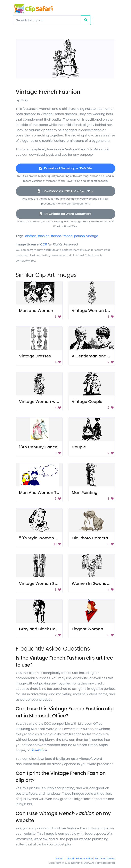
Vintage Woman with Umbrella (49, 402)
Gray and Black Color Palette (47, 629)
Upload (69, 858)
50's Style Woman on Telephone (50, 538)
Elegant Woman (88, 629)
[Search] (47, 20)
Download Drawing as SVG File (65, 168)
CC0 (44, 244)
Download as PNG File (65, 191)
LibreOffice (39, 750)
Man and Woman (36, 311)
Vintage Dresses (35, 356)
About (59, 858)
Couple (79, 447)
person (79, 236)
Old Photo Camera (90, 538)
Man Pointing (85, 493)
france (56, 236)
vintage (92, 236)
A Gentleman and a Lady (96, 356)
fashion (44, 236)
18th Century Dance (38, 447)
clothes (31, 236)
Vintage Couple (87, 402)
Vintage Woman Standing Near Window (58, 584)
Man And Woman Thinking (45, 493)
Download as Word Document (65, 214)
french (67, 236)
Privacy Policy (84, 858)
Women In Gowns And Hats (98, 584)
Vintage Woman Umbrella (97, 311)
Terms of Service (105, 858)
